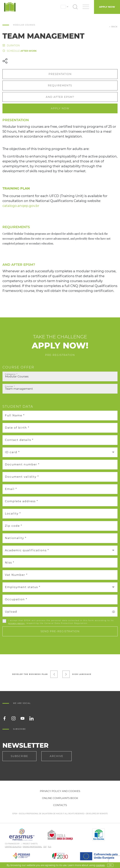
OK (110, 865)
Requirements (60, 85)
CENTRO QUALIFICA (13, 847)
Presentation (60, 74)
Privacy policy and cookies (60, 791)
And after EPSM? (60, 97)
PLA (50, 847)
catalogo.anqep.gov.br (21, 206)
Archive (56, 756)
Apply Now (107, 7)
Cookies (100, 865)
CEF (45, 847)
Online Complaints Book (60, 798)
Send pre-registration (60, 631)
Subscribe (19, 756)
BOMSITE (104, 814)
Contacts (60, 805)
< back (113, 27)
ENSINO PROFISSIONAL (32, 847)
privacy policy (16, 623)
